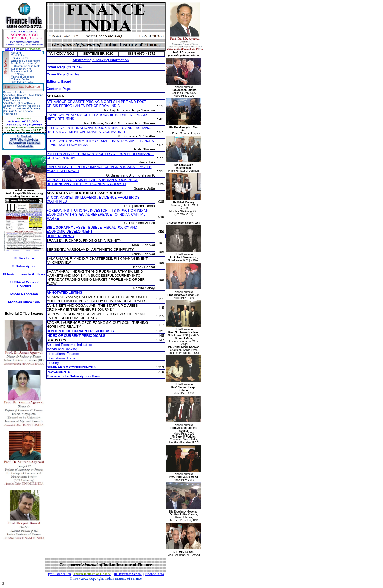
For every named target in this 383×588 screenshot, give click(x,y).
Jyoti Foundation (59, 574)
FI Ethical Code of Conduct (24, 284)
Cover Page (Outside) (64, 67)
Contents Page (59, 89)
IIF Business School (128, 574)
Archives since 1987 (24, 302)
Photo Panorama (24, 294)
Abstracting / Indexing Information (101, 60)
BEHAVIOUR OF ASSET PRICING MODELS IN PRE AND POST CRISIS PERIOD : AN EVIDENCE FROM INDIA (96, 104)
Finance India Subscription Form (73, 376)
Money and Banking (62, 349)
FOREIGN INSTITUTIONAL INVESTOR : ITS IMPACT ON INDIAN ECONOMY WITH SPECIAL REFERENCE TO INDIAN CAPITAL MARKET (97, 214)
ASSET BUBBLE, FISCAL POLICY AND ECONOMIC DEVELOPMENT (92, 229)
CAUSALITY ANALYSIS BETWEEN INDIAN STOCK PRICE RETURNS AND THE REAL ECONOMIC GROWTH (92, 182)
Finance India (154, 574)
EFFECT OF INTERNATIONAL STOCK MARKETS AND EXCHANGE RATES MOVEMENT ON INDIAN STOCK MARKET (100, 130)
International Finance (63, 354)
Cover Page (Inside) (63, 74)
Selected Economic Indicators (69, 345)
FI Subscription (24, 266)
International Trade (61, 358)
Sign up (10, 49)
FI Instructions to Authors (24, 274)
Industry (53, 363)
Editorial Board (59, 81)
